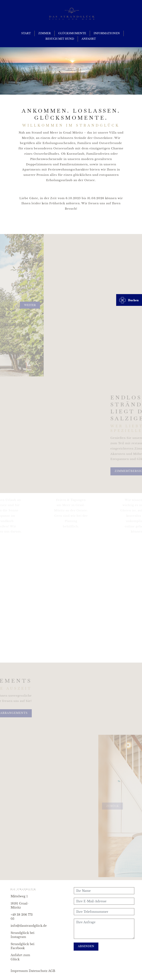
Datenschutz (38, 971)
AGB (52, 971)
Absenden (86, 946)
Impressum (19, 971)
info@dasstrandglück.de (29, 926)
